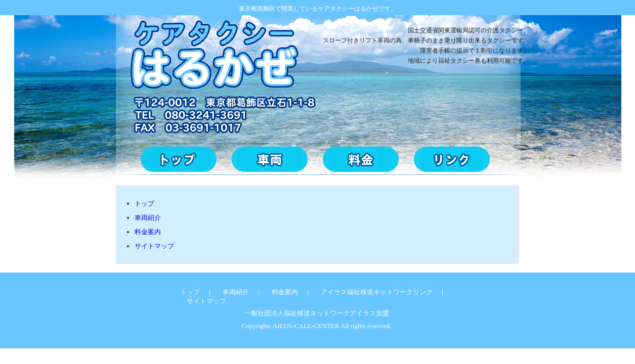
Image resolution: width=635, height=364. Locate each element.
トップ (144, 203)
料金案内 (148, 232)
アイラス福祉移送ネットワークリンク (373, 292)
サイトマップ (154, 246)
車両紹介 (148, 218)
